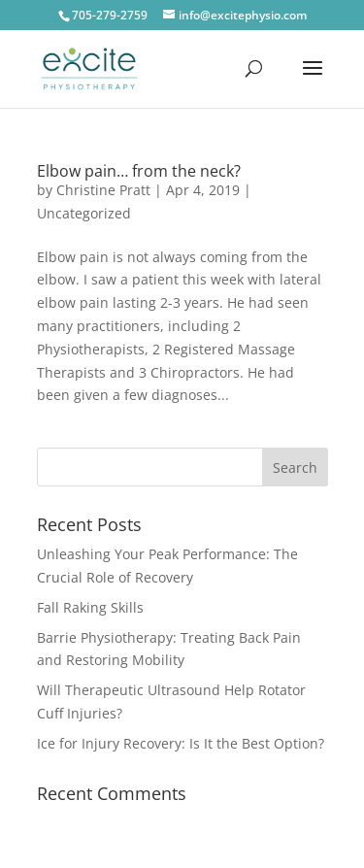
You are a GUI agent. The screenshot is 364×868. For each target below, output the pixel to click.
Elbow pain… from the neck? (139, 171)
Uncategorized (84, 213)
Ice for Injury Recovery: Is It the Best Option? (181, 743)
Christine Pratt (103, 190)
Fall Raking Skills (90, 607)
